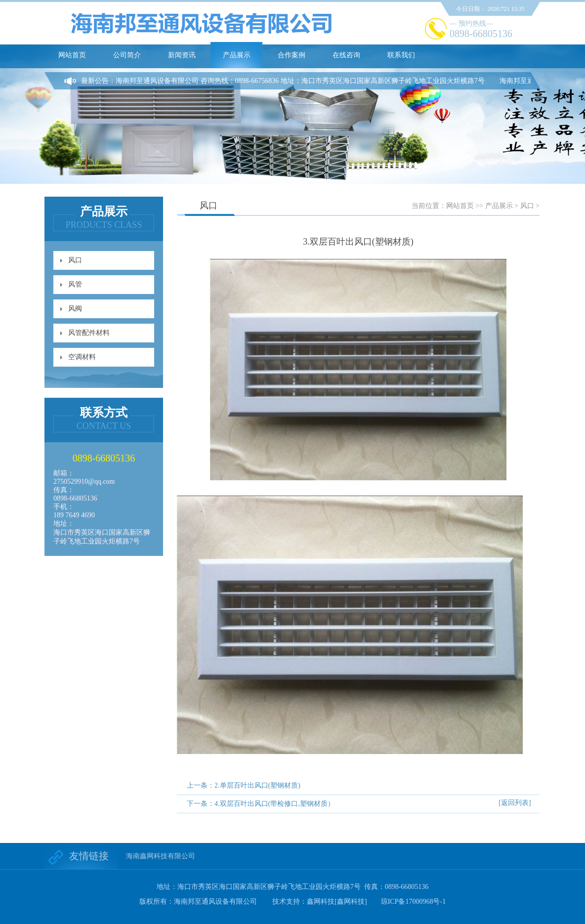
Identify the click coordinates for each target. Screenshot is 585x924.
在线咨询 (346, 55)
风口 (75, 260)
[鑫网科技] (351, 902)
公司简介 (127, 55)
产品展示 (237, 55)
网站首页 (72, 55)
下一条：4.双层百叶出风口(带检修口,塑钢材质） (261, 804)
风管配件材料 (89, 333)
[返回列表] (515, 803)
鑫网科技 (321, 902)
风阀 (75, 309)
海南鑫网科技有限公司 (161, 856)
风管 (75, 284)
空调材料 (82, 357)
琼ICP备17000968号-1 (413, 902)
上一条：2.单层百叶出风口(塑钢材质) (244, 785)
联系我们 (401, 55)
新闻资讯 (182, 55)
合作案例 (292, 55)
